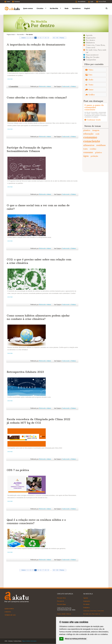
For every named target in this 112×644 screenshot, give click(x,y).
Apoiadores (76, 8)
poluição (94, 156)
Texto (91, 85)
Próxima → (63, 38)
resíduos (101, 145)
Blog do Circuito (93, 57)
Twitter (8, 2)
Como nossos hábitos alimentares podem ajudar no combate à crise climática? (38, 317)
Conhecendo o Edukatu (69, 87)
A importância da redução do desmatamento (36, 45)
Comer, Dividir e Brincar (64, 614)
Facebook (17, 2)
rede (97, 134)
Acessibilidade (82, 2)
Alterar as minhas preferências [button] (76, 639)
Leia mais (10, 79)
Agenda (89, 35)
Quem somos (28, 8)
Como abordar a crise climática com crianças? (37, 97)
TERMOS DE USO (10, 615)
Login (92, 2)
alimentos (89, 145)
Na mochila (20, 35)
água (86, 156)
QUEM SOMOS (9, 609)
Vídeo (91, 70)
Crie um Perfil (102, 2)
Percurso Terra (61, 598)
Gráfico (92, 95)
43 (57, 38)
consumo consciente (92, 139)
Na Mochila (54, 8)
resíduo (93, 149)
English (87, 8)
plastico (87, 130)
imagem (96, 130)
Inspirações (91, 38)
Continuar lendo (94, 120)
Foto (90, 75)
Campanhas (91, 60)
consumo (88, 152)
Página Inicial (11, 35)
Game (91, 90)
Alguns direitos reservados (29, 641)
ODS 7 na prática (18, 470)
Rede (66, 8)
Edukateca (90, 43)
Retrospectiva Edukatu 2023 (25, 372)
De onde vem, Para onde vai (92, 614)
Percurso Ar (61, 601)
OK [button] (61, 639)
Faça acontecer (92, 55)
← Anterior (23, 38)
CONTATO (8, 612)
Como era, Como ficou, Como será (93, 611)
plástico (98, 152)
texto (86, 149)
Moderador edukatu (45, 87)
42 (54, 38)
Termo (105, 8)
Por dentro (90, 40)
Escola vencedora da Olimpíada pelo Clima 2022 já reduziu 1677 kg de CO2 (38, 421)
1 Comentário (13, 86)
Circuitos (40, 8)
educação (88, 134)
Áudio (91, 80)
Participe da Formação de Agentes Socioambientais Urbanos (29, 149)
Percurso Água (61, 604)
